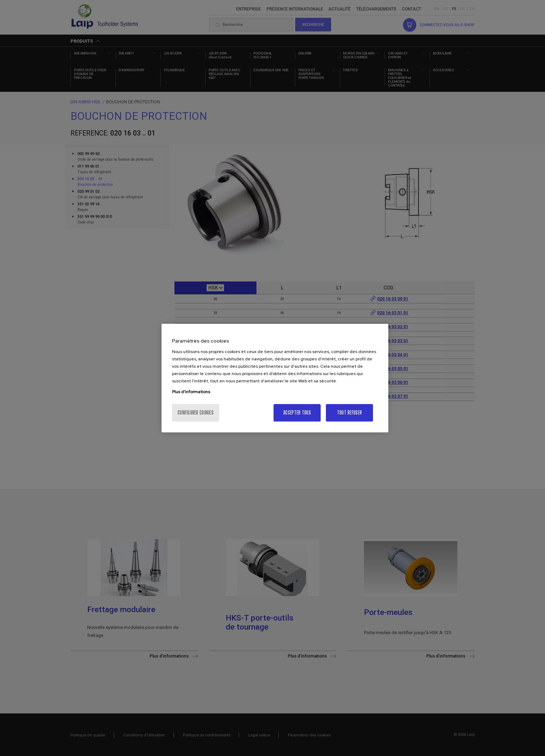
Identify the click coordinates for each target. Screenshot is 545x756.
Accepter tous (297, 413)
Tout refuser (349, 413)
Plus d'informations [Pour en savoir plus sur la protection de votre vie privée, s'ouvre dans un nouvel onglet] (191, 392)
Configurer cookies (196, 413)
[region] (275, 378)
